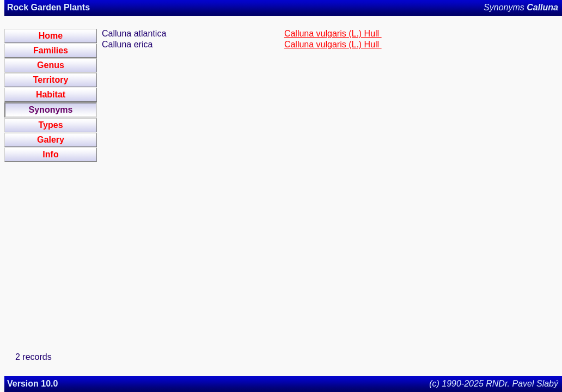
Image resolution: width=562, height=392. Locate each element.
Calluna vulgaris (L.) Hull (333, 33)
